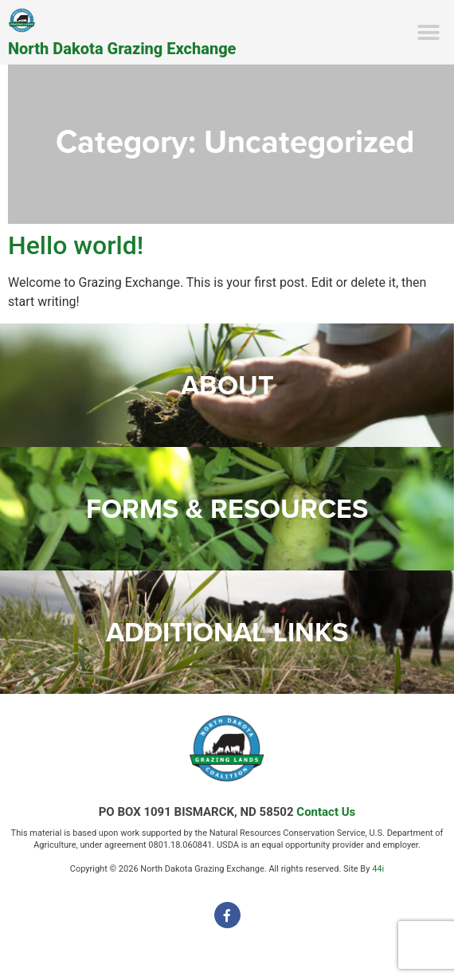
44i (378, 869)
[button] (428, 32)
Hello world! (76, 245)
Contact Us (326, 812)
